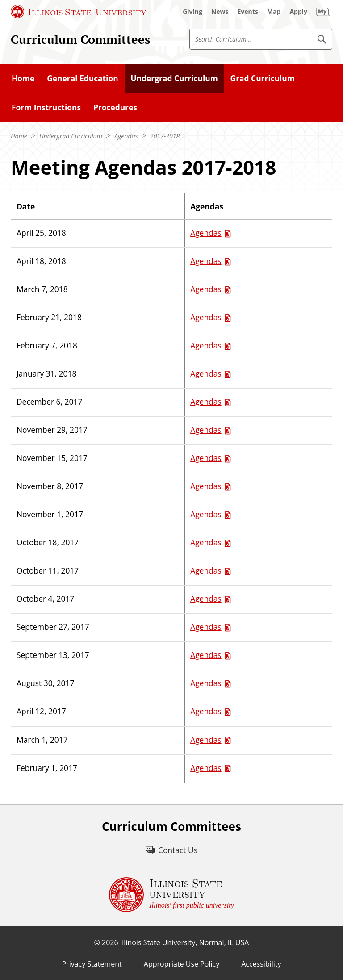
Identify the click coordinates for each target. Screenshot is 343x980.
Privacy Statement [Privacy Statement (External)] (92, 964)
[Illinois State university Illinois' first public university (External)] (171, 895)
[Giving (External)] (192, 12)
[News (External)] (220, 12)
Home (19, 136)
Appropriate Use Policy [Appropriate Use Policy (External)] (182, 964)
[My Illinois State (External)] (323, 12)
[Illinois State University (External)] (79, 12)
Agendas (126, 136)
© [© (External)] (97, 942)
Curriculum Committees (80, 39)
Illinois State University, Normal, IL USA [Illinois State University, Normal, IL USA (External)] (185, 942)
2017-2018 (165, 136)
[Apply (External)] (298, 12)
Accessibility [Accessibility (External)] (261, 964)
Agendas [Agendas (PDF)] (206, 233)
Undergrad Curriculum (71, 136)
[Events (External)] (248, 12)
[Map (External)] (274, 12)
